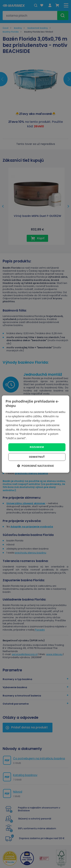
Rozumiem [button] (37, 447)
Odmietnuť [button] (37, 457)
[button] (36, 466)
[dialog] (35, 434)
